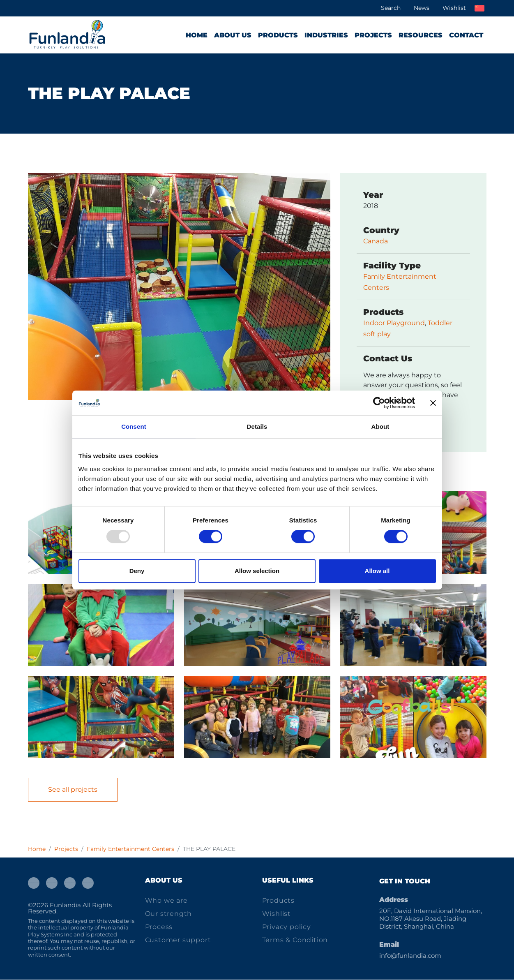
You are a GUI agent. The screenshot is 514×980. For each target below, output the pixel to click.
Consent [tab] (134, 426)
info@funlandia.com (410, 956)
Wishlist (454, 8)
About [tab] (380, 426)
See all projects (73, 790)
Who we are (166, 901)
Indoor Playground (394, 323)
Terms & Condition (295, 940)
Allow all (377, 571)
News (422, 8)
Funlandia (65, 905)
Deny (137, 571)
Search (391, 8)
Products (278, 35)
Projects (373, 35)
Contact (466, 35)
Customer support (178, 940)
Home (197, 35)
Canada (376, 242)
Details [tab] (257, 426)
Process (159, 927)
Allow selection (257, 571)
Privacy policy (287, 927)
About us (233, 35)
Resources (421, 35)
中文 (479, 8)
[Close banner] (433, 403)
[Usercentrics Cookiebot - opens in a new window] (379, 403)
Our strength (169, 914)
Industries (326, 35)
